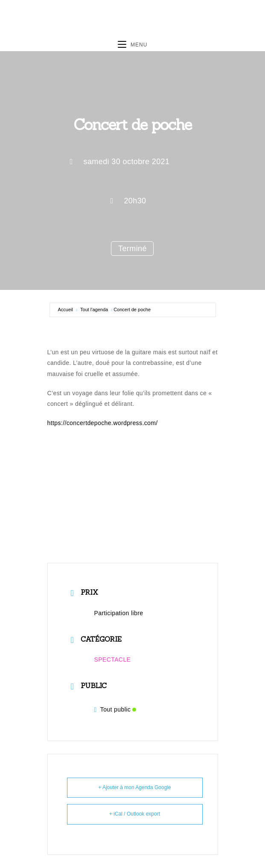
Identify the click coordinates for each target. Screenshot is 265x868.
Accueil (66, 310)
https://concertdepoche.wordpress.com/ (103, 423)
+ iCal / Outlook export (135, 814)
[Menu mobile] (133, 45)
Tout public (115, 709)
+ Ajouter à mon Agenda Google (134, 787)
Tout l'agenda (94, 310)
